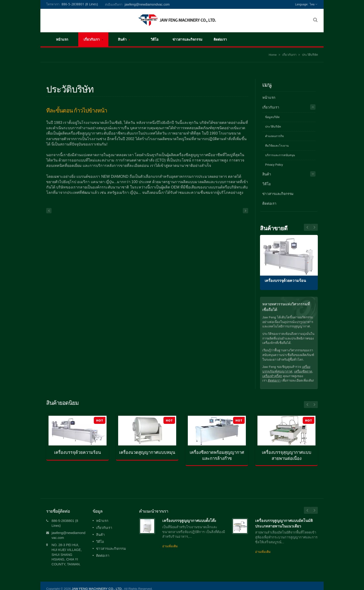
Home (273, 55)
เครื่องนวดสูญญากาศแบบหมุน (147, 452)
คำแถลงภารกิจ (274, 136)
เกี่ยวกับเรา (93, 39)
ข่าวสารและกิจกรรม (187, 39)
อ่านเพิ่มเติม (170, 539)
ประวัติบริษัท (310, 55)
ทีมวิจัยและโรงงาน (277, 146)
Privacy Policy (274, 165)
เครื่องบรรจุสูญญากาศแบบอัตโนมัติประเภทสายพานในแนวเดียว (284, 516)
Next (307, 227)
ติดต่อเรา (220, 39)
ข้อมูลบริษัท (272, 117)
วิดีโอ (155, 39)
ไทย (312, 4)
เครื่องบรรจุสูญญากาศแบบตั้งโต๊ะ (189, 514)
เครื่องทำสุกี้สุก (272, 376)
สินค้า (124, 39)
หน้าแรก (62, 39)
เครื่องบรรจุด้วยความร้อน (285, 281)
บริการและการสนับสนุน (280, 155)
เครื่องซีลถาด (303, 371)
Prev (314, 227)
